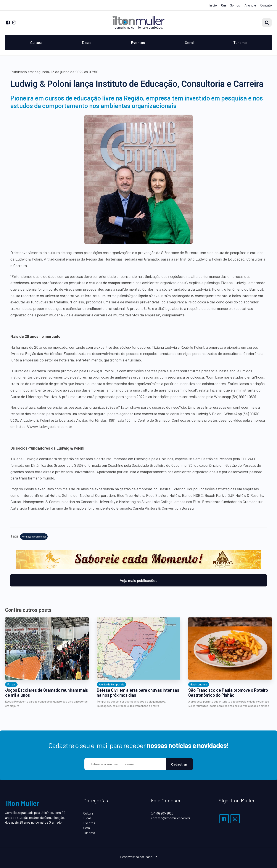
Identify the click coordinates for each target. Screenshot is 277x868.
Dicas (87, 42)
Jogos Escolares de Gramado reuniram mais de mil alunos (47, 693)
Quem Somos (231, 5)
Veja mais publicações (139, 580)
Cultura (36, 42)
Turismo (240, 42)
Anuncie (250, 5)
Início (213, 5)
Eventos (138, 42)
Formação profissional (34, 537)
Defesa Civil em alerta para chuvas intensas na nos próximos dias (138, 693)
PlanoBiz (151, 857)
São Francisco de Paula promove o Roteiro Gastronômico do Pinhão (228, 693)
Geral (189, 42)
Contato (266, 5)
